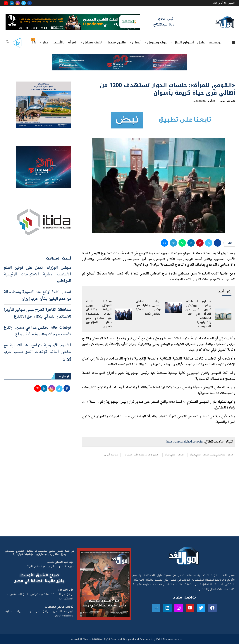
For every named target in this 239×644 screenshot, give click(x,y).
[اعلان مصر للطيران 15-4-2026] (43, 85)
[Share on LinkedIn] (191, 243)
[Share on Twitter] (209, 243)
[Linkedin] (12, 3)
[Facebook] (30, 3)
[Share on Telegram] (173, 243)
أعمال (137, 42)
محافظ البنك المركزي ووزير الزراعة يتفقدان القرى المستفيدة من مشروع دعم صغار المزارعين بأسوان (99, 314)
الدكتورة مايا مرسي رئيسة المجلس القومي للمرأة (211, 455)
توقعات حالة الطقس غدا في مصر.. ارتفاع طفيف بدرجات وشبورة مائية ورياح (37, 331)
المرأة (73, 42)
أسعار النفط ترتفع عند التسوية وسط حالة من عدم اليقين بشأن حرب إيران (37, 296)
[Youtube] (6, 3)
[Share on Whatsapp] (182, 243)
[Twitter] (24, 3)
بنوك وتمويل (157, 42)
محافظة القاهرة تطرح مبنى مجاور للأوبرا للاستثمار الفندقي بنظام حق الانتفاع (37, 313)
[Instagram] (18, 3)
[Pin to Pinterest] (200, 243)
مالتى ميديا (117, 42)
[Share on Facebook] (218, 243)
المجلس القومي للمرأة (174, 455)
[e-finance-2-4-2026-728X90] (120, 57)
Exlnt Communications (169, 639)
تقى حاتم (225, 101)
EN (34, 42)
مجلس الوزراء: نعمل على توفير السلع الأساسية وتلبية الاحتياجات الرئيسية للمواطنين (37, 274)
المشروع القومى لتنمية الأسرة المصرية (141, 455)
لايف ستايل (92, 42)
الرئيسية (216, 42)
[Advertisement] (120, 501)
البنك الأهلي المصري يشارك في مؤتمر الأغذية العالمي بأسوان (148, 308)
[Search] (7, 43)
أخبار (46, 42)
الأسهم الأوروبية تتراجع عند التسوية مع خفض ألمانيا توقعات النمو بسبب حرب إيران (37, 352)
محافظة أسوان (111, 455)
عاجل (201, 42)
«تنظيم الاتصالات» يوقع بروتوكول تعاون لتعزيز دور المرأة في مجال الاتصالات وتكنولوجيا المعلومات (198, 314)
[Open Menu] (234, 43)
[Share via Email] (164, 243)
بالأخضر (59, 42)
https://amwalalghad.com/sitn (185, 442)
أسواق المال (184, 42)
